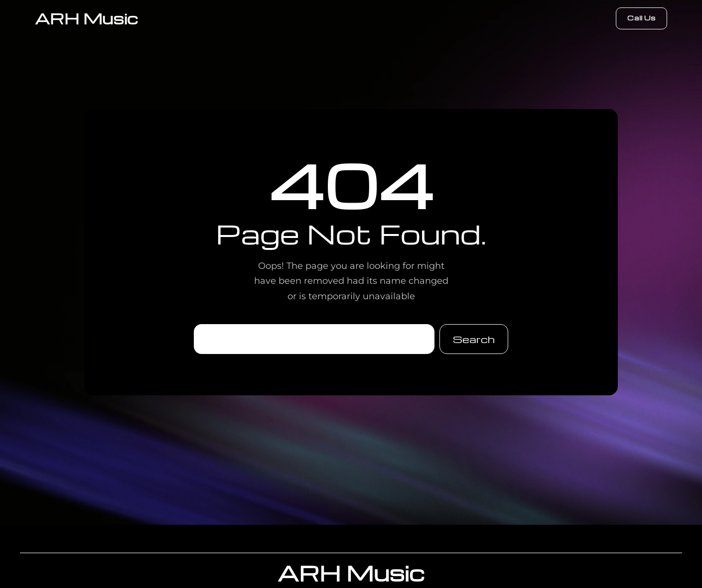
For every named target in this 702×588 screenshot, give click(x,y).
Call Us (641, 18)
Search (474, 339)
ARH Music (86, 18)
